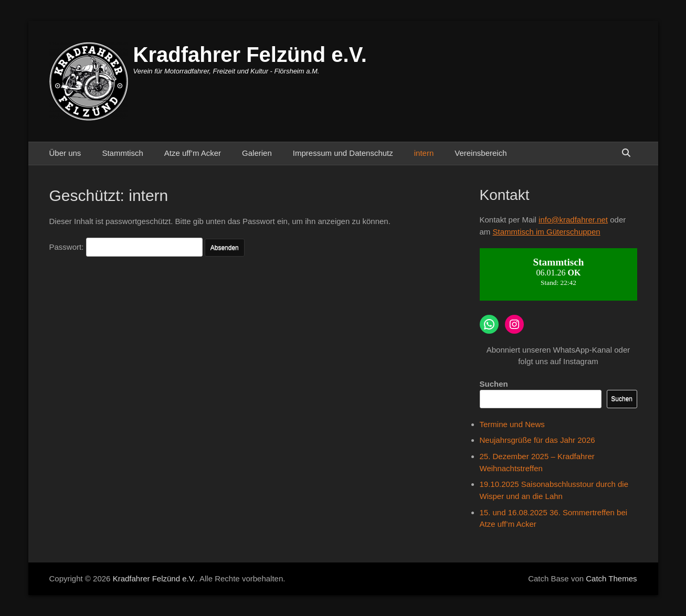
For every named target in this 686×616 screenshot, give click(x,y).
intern (424, 153)
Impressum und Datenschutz (343, 153)
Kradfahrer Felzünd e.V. (250, 55)
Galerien (257, 153)
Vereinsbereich (481, 153)
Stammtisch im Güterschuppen (547, 232)
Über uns (65, 153)
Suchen (494, 384)
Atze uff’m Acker (193, 153)
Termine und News (512, 424)
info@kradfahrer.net (573, 220)
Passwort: (126, 247)
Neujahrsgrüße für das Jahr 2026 (537, 440)
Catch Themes (611, 578)
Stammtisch (122, 153)
